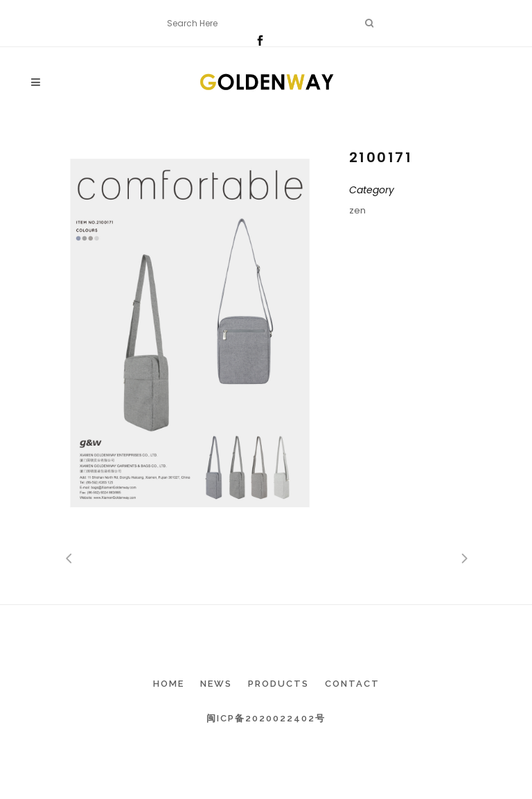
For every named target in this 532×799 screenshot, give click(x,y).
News (216, 684)
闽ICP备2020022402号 (266, 718)
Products (278, 684)
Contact (352, 684)
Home (169, 684)
